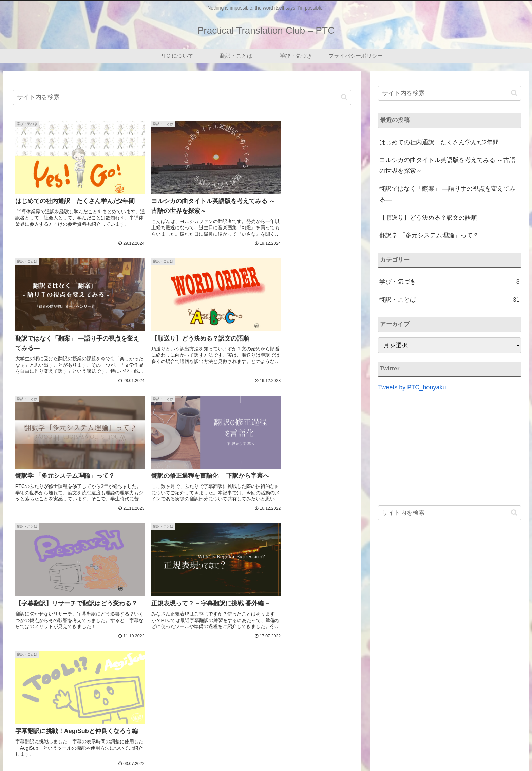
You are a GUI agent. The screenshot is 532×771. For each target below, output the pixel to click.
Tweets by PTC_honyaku (412, 387)
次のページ (182, 669)
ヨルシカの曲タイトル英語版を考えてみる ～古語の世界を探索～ (447, 165)
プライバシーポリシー (499, 750)
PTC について (382, 750)
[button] (344, 97)
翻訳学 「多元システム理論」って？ (429, 235)
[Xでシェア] (70, 639)
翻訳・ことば (418, 750)
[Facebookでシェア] (182, 639)
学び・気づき (454, 750)
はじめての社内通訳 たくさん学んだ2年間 (439, 142)
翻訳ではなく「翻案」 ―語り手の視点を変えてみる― (447, 194)
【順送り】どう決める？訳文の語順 (428, 218)
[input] (182, 97)
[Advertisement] (182, 563)
